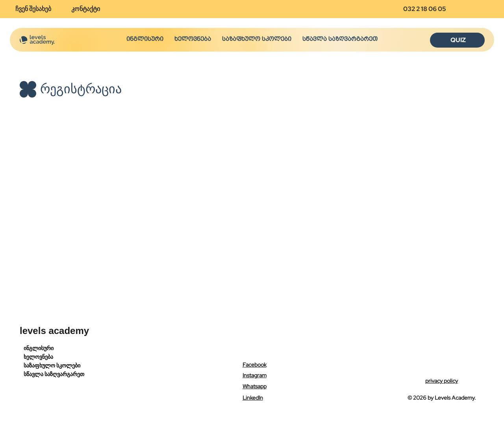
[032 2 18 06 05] (428, 9)
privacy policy (442, 381)
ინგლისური (39, 348)
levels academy (54, 331)
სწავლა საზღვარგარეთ (54, 374)
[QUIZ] (457, 40)
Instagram (255, 375)
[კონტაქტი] (89, 9)
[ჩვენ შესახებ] (36, 9)
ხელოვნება (38, 357)
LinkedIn (253, 398)
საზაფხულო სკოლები (52, 365)
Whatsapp (255, 386)
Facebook (255, 365)
